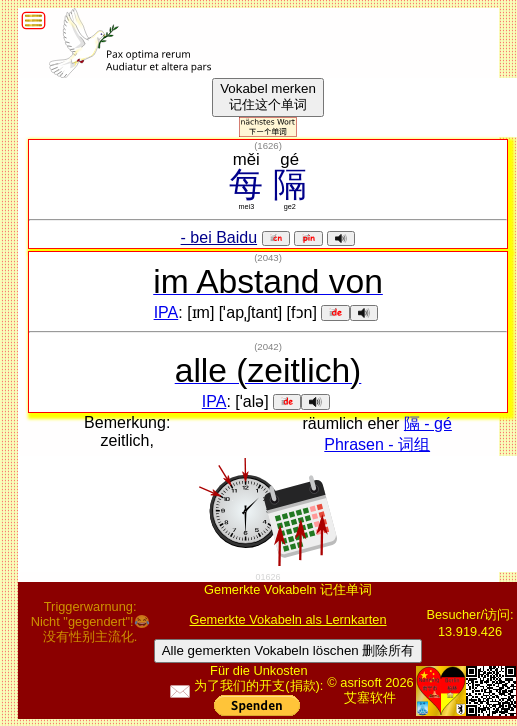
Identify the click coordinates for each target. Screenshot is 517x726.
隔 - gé (428, 423)
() (268, 145)
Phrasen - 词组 (377, 444)
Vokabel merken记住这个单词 (268, 96)
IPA (166, 312)
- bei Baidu (219, 237)
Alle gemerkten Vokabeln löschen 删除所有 (288, 650)
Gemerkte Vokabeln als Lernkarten (288, 619)
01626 (268, 577)
